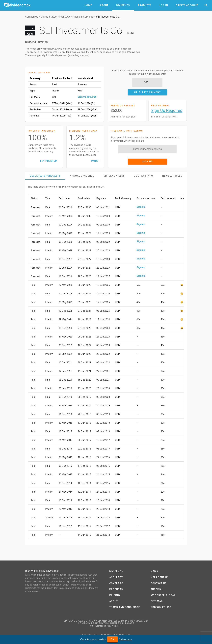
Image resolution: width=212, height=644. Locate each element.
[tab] (88, 5)
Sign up (141, 207)
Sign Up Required (87, 97)
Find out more (125, 639)
